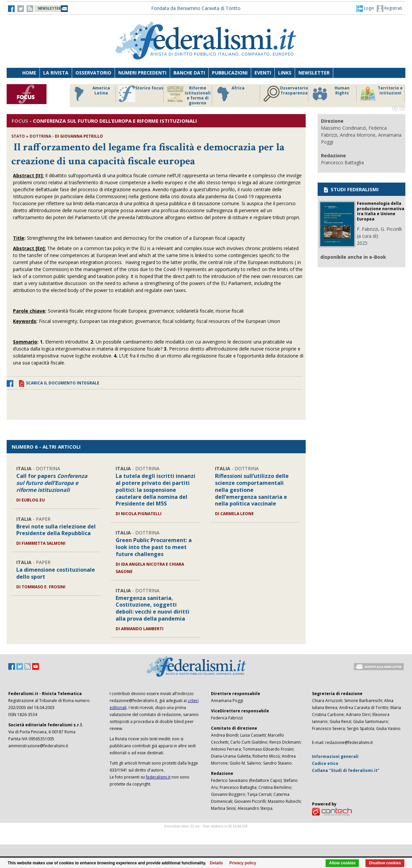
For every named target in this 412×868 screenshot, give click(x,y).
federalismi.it (158, 777)
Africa (230, 94)
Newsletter (314, 73)
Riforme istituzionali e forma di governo (189, 95)
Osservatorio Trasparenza (286, 94)
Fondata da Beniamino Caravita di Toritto (196, 8)
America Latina (90, 94)
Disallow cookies (385, 863)
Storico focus (141, 94)
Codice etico (325, 763)
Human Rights (330, 94)
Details (216, 863)
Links (285, 73)
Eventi (263, 73)
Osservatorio (93, 73)
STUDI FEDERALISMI (351, 189)
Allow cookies (342, 863)
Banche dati (189, 73)
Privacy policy (243, 863)
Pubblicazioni (230, 73)
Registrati (389, 9)
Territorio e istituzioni (381, 94)
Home (29, 73)
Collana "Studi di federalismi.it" (346, 770)
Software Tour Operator (206, 834)
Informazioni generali (335, 756)
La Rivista (56, 73)
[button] (365, 8)
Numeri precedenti (142, 73)
